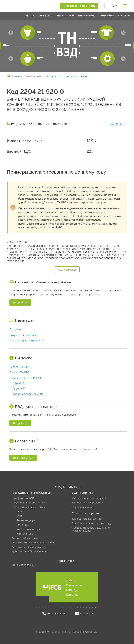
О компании (74, 585)
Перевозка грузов (83, 507)
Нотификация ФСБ (23, 498)
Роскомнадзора (26, 520)
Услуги (70, 580)
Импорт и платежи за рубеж (89, 498)
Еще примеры (67, 270)
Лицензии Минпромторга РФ (29, 503)
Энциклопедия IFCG (23, 565)
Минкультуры (25, 534)
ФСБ (19, 512)
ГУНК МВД (23, 525)
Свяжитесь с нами (79, 6)
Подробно (115, 124)
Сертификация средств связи (29, 547)
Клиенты (72, 590)
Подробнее (20, 302)
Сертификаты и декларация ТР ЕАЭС (34, 543)
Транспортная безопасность (29, 552)
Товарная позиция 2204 (28, 394)
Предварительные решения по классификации (91, 529)
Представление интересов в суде (92, 523)
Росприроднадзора (28, 529)
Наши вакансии (23, 458)
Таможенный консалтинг (87, 519)
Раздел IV (19, 383)
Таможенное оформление (87, 503)
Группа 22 (19, 388)
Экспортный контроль (25, 538)
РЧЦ (19, 516)
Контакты (72, 595)
